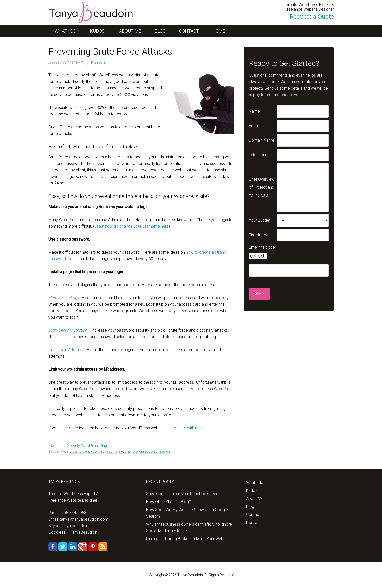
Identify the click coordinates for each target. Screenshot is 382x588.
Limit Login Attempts (66, 350)
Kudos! (252, 491)
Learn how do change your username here (132, 226)
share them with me (184, 428)
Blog (250, 507)
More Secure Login (64, 298)
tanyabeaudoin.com (88, 13)
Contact (253, 515)
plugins (112, 451)
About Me (255, 499)
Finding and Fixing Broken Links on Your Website (188, 539)
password (96, 451)
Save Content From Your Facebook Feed (182, 494)
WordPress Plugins (96, 446)
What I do (255, 482)
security (125, 451)
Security (73, 446)
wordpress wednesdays (152, 451)
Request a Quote (312, 16)
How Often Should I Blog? (168, 502)
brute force (78, 451)
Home (252, 523)
